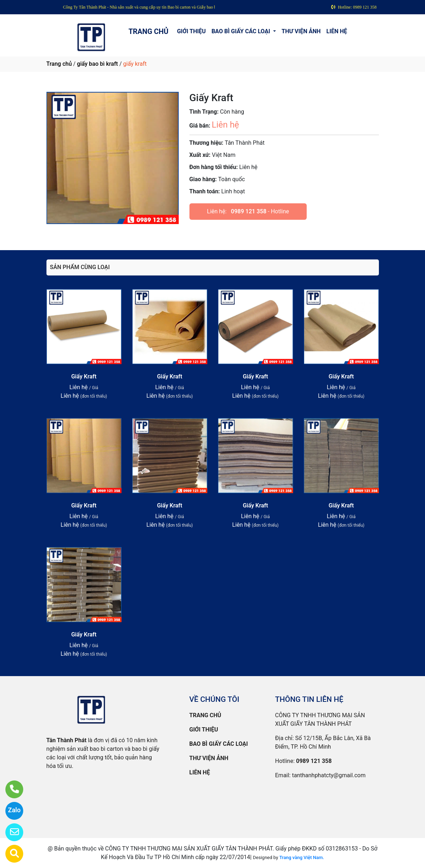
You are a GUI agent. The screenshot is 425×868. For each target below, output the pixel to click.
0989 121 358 (249, 211)
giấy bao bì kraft (97, 64)
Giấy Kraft (84, 376)
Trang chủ (59, 64)
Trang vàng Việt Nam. (302, 857)
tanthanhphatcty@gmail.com (329, 775)
